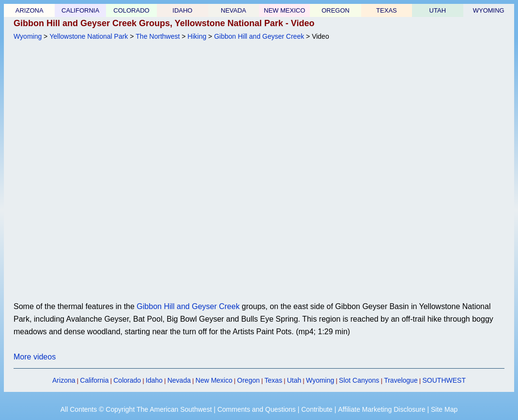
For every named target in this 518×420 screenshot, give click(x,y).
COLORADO (131, 10)
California (94, 380)
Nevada (179, 380)
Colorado (127, 380)
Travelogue (401, 380)
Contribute (317, 409)
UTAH (438, 10)
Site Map (444, 409)
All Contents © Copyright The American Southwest (136, 409)
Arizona (64, 380)
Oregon (249, 380)
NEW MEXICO (284, 10)
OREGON (335, 10)
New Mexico (214, 380)
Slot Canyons (359, 380)
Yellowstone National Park (89, 36)
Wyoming (28, 36)
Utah (294, 380)
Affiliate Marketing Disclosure (381, 409)
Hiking (197, 36)
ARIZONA (30, 10)
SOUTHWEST (444, 380)
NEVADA (234, 10)
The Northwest (158, 36)
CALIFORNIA (80, 10)
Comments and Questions (257, 409)
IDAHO (182, 10)
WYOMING (489, 10)
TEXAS (387, 10)
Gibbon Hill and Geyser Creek (259, 36)
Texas (273, 380)
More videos (35, 357)
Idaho (154, 380)
